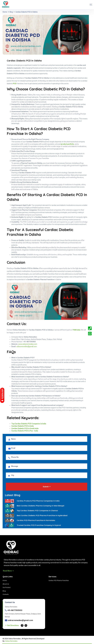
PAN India (77, 330)
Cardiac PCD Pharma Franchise (59, 580)
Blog (11, 12)
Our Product (7, 587)
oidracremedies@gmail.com (27, 346)
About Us (6, 584)
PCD (15, 84)
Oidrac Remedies (11, 641)
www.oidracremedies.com (28, 344)
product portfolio (67, 144)
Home (5, 12)
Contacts (6, 594)
